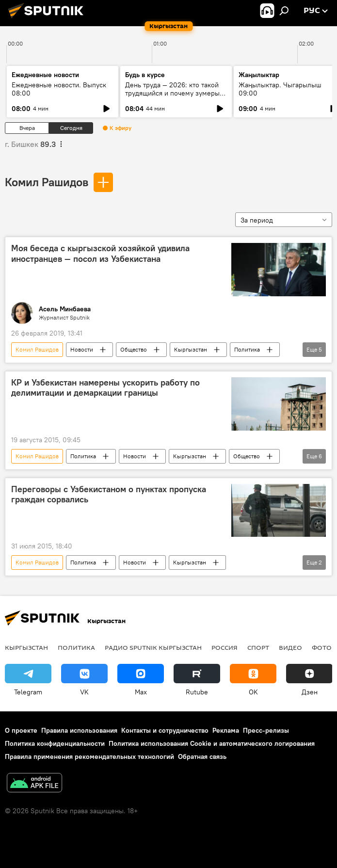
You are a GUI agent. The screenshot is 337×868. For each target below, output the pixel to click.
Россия (225, 647)
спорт (258, 647)
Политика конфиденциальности (55, 743)
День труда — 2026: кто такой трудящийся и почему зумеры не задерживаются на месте (172, 93)
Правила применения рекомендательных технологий (89, 756)
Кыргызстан (191, 349)
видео (290, 647)
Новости (82, 349)
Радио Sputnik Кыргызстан (153, 647)
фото (322, 647)
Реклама (226, 730)
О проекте (21, 730)
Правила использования (79, 730)
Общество (134, 349)
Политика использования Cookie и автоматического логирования (212, 743)
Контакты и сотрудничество (165, 730)
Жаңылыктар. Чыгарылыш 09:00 (280, 89)
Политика (247, 349)
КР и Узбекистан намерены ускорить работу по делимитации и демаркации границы (105, 388)
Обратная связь (202, 756)
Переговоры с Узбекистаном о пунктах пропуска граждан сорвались (109, 495)
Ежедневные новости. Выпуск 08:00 (59, 89)
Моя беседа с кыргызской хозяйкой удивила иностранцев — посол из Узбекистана (100, 254)
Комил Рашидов (47, 182)
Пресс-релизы (266, 730)
